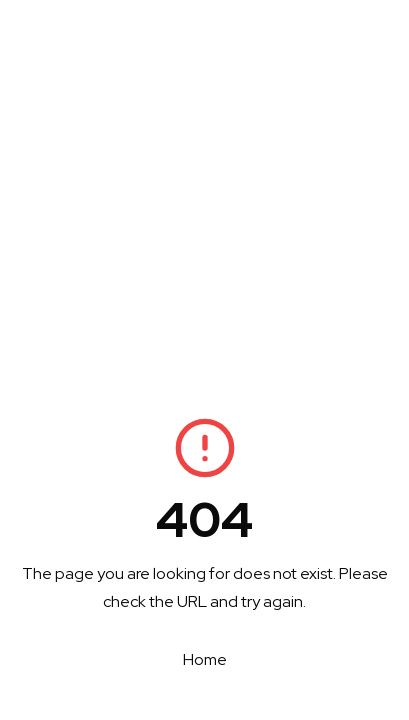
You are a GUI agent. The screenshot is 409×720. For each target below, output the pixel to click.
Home (205, 659)
